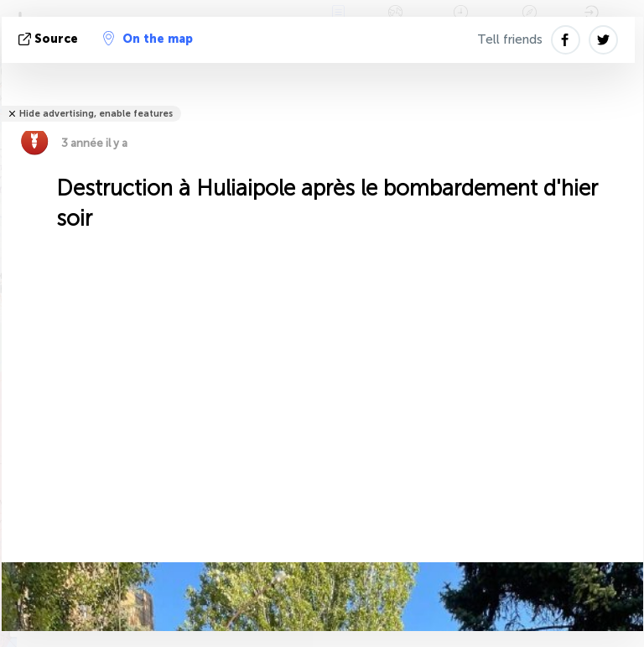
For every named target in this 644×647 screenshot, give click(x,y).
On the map (148, 39)
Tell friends (510, 39)
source (50, 39)
